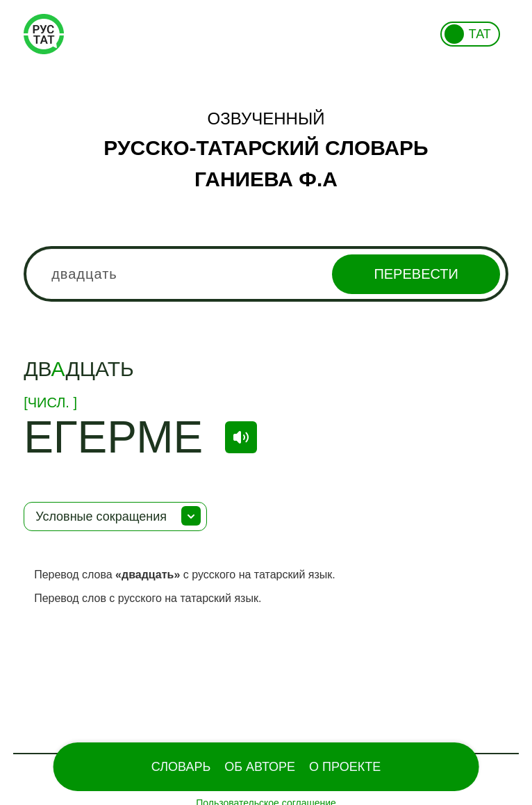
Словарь (181, 767)
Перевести (416, 274)
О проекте (345, 767)
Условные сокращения (101, 517)
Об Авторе (260, 767)
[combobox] (266, 274)
